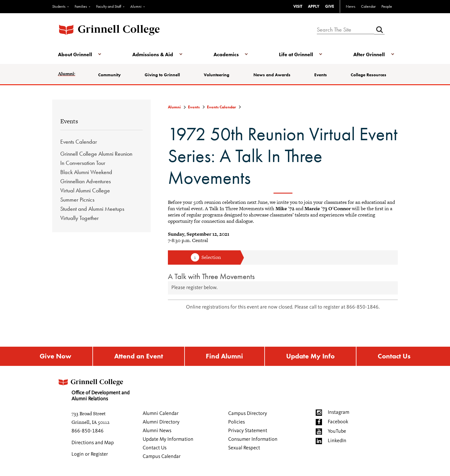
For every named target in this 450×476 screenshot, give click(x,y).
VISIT (298, 6)
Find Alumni (224, 356)
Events (321, 75)
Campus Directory (248, 413)
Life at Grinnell (296, 54)
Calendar (368, 6)
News (351, 6)
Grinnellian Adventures (86, 181)
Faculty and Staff (109, 6)
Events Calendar (79, 142)
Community (109, 75)
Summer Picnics (77, 200)
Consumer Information (253, 439)
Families (81, 6)
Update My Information (168, 439)
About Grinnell (75, 54)
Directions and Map (93, 443)
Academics (226, 54)
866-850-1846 (88, 431)
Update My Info (310, 356)
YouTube (337, 431)
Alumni (136, 6)
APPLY (314, 6)
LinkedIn (337, 441)
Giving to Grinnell (162, 75)
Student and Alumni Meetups (92, 209)
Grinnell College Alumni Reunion (96, 154)
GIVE (330, 6)
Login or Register (90, 454)
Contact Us (394, 356)
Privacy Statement (248, 431)
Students (59, 6)
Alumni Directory (161, 422)
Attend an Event (139, 356)
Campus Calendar (162, 457)
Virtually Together (79, 218)
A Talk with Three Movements (211, 276)
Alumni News (157, 431)
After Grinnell (369, 54)
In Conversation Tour (83, 163)
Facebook (338, 422)
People (387, 6)
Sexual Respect (244, 448)
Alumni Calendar (161, 413)
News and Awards (272, 75)
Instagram (339, 412)
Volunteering (217, 75)
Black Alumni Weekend (86, 172)
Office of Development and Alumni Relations (93, 388)
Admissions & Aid (153, 54)
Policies (236, 422)
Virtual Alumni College (85, 190)
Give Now (55, 356)
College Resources (368, 75)
